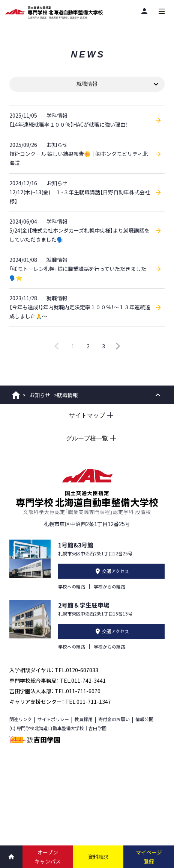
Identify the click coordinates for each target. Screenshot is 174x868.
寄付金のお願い (114, 719)
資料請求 (98, 857)
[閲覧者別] (145, 11)
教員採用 (84, 719)
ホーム (16, 395)
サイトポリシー (53, 719)
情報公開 (144, 719)
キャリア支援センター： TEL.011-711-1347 (60, 702)
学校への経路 (72, 586)
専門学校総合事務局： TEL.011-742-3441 (58, 680)
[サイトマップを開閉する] (87, 416)
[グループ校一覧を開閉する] (87, 439)
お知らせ (40, 395)
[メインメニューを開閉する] (162, 11)
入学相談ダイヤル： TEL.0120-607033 (54, 670)
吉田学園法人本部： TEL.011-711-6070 (55, 691)
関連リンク (21, 719)
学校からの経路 (109, 586)
